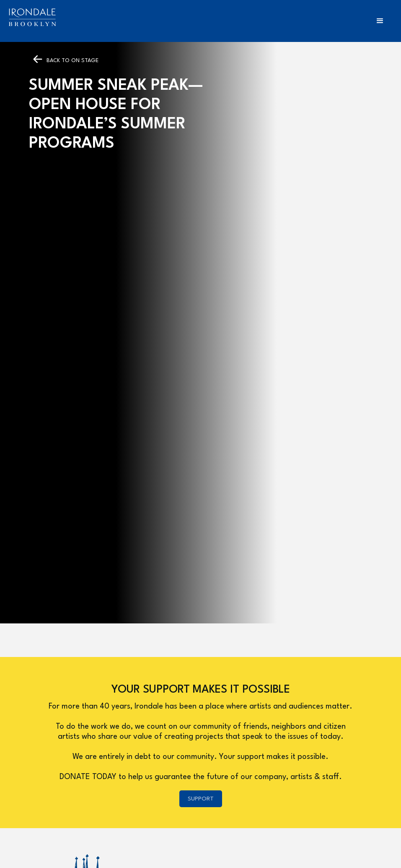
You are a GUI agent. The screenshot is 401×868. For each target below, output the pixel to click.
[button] (380, 21)
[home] (32, 17)
